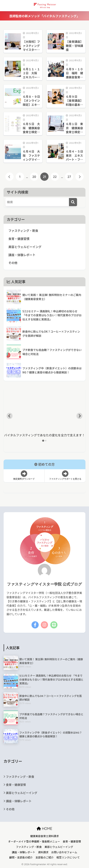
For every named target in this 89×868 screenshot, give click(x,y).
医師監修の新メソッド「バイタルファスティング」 (45, 16)
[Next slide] (80, 416)
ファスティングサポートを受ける (65, 475)
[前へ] (9, 177)
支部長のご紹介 (45, 857)
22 (55, 177)
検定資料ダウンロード (24, 475)
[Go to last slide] (10, 416)
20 (34, 177)
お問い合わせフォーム (64, 852)
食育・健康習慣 (19, 239)
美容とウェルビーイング (25, 247)
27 (69, 177)
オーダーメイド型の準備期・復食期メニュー (34, 841)
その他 (13, 263)
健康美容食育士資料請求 (45, 836)
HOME (44, 829)
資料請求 (43, 852)
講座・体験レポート (22, 255)
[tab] (43, 441)
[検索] (73, 202)
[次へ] (80, 177)
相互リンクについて (68, 857)
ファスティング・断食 (23, 231)
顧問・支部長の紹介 (21, 857)
